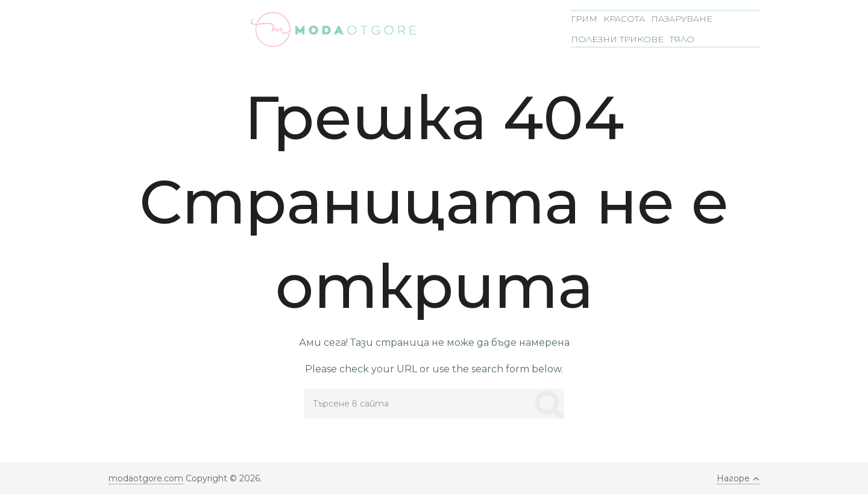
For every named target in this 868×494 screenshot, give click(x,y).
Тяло (682, 39)
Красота (624, 19)
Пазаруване (682, 19)
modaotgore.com (146, 478)
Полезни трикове (617, 39)
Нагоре (738, 478)
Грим (584, 19)
